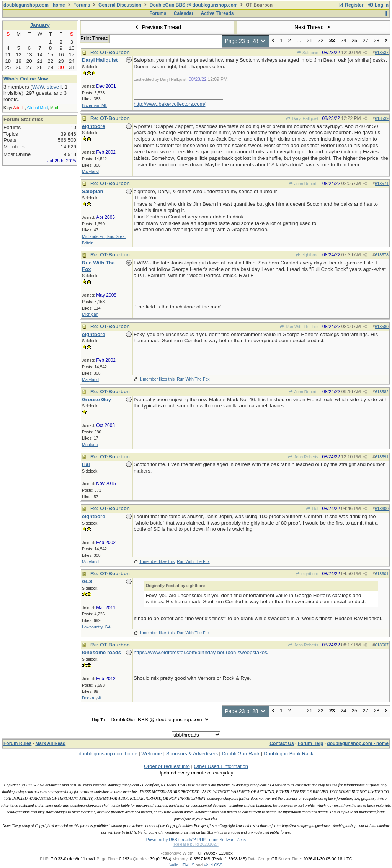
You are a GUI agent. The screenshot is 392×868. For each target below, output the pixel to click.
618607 (382, 645)
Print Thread (94, 38)
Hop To (98, 720)
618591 (382, 457)
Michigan (90, 314)
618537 (382, 53)
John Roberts (303, 184)
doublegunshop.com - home (34, 5)
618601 (382, 574)
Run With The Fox (299, 327)
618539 (382, 118)
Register (351, 5)
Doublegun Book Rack (288, 754)
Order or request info (167, 766)
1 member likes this (157, 379)
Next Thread (313, 27)
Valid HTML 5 (182, 865)
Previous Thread (157, 27)
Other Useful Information (221, 766)
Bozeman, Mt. (95, 105)
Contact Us (282, 743)
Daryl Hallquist (302, 118)
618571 (382, 184)
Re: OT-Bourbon (110, 52)
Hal (312, 509)
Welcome (152, 754)
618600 (382, 509)
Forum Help (311, 743)
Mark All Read (50, 743)
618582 (382, 392)
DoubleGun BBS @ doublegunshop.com (194, 5)
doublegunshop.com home (108, 754)
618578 (382, 255)
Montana (90, 445)
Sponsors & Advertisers (192, 754)
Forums (82, 5)
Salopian (307, 53)
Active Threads (217, 13)
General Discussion (120, 5)
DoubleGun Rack (241, 754)
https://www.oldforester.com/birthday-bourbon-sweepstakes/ (201, 652)
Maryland (90, 171)
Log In (378, 5)
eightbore (307, 255)
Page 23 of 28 (246, 41)
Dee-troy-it (91, 698)
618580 (382, 327)
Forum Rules (17, 743)
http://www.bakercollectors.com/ (169, 104)
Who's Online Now (26, 79)
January (40, 25)
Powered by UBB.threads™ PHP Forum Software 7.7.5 (196, 840)
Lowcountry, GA (96, 627)
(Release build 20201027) (196, 844)
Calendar (184, 13)
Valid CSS (213, 865)
